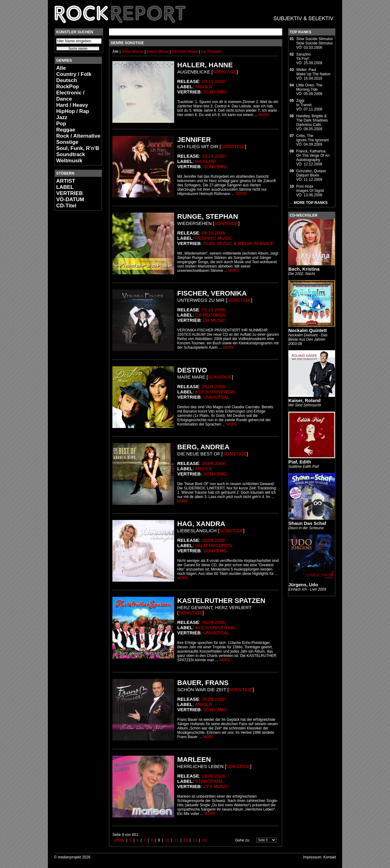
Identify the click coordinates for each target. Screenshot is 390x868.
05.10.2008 (213, 233)
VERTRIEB (69, 193)
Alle (61, 68)
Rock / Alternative (78, 136)
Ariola (204, 87)
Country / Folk (74, 74)
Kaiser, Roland (304, 400)
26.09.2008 (213, 386)
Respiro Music (214, 238)
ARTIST (66, 181)
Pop (61, 124)
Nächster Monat (185, 52)
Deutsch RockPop (68, 83)
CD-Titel (66, 206)
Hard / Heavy (72, 105)
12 (185, 840)
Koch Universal (216, 392)
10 (167, 840)
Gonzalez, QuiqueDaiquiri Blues (311, 173)
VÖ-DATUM (70, 199)
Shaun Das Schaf (307, 523)
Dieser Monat (158, 52)
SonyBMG (215, 92)
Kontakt (330, 857)
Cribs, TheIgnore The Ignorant (312, 138)
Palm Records (214, 545)
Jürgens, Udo (303, 585)
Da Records (210, 315)
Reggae (66, 130)
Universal (216, 397)
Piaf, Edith (300, 462)
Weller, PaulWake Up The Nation (313, 72)
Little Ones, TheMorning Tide (309, 87)
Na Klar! (206, 161)
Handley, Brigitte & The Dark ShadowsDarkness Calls (312, 120)
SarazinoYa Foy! (303, 56)
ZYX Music (216, 786)
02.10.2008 (213, 310)
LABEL (65, 187)
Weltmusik (69, 161)
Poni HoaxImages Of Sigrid (310, 189)
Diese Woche (133, 52)
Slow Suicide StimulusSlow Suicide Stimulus (314, 41)
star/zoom (209, 781)
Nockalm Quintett (308, 330)
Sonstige (67, 142)
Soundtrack (71, 154)
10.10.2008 (213, 81)
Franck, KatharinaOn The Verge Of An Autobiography (313, 156)
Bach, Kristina (304, 269)
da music (214, 320)
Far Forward (211, 52)
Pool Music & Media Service (238, 243)
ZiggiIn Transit (304, 103)
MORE (264, 115)
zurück (119, 840)
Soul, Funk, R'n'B (78, 148)
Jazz (62, 117)
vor (205, 840)
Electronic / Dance (70, 96)
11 (176, 840)
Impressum (312, 857)
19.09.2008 (213, 776)
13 (195, 840)
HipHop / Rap (73, 111)
